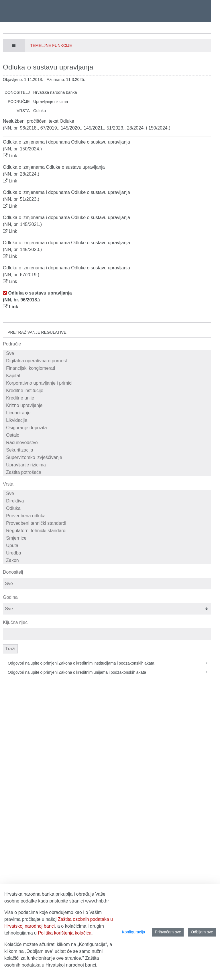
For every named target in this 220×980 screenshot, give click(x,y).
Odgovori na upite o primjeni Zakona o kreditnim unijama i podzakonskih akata (109, 672)
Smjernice (108, 538)
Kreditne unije (108, 398)
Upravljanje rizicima (108, 465)
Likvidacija (108, 420)
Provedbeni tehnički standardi (108, 523)
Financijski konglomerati (108, 368)
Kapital (108, 376)
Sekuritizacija (108, 450)
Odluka (108, 508)
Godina (10, 597)
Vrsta (8, 484)
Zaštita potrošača (108, 472)
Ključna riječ (15, 622)
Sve (108, 353)
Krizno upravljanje (108, 405)
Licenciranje (108, 413)
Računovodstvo (108, 443)
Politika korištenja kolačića (65, 933)
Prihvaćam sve (168, 932)
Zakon (108, 560)
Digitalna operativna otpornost (108, 361)
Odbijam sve (202, 932)
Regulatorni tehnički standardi (108, 531)
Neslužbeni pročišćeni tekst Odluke (39, 121)
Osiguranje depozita (108, 428)
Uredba (108, 553)
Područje (12, 344)
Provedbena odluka (108, 516)
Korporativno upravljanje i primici (108, 383)
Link (13, 156)
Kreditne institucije (108, 391)
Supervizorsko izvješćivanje (108, 458)
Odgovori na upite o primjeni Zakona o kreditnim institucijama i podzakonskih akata (109, 663)
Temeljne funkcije (51, 45)
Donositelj (13, 572)
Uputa (108, 546)
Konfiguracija (133, 932)
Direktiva (108, 501)
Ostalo (108, 435)
